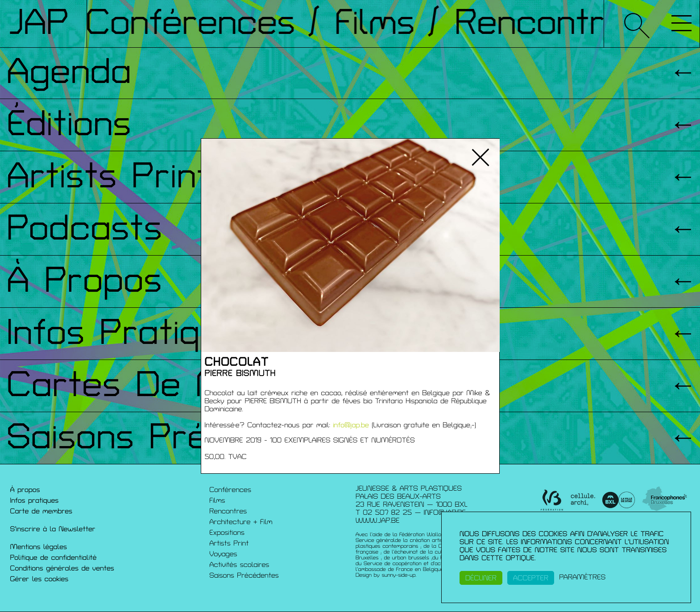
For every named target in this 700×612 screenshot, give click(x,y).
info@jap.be (351, 425)
